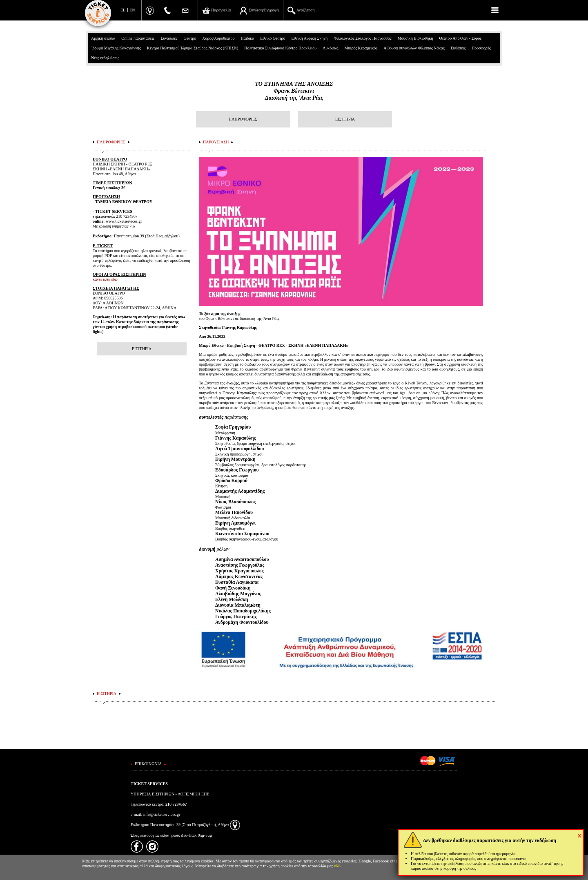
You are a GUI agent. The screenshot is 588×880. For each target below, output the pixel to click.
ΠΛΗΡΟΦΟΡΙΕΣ (243, 119)
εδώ (337, 866)
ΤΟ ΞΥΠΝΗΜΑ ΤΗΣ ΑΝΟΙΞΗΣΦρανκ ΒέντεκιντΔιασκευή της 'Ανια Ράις (294, 91)
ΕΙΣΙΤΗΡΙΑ (345, 119)
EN (132, 10)
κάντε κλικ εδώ (105, 279)
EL (123, 10)
